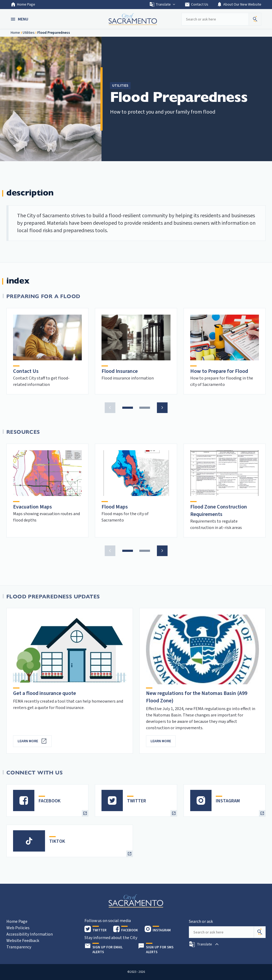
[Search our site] (215, 19)
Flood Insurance (120, 371)
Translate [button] (163, 5)
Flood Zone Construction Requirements (219, 511)
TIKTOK (57, 841)
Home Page (23, 5)
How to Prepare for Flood (219, 371)
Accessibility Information (30, 934)
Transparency (19, 947)
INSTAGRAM (228, 801)
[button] (20, 19)
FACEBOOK (50, 801)
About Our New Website (239, 5)
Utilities (29, 33)
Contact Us (196, 5)
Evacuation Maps (33, 507)
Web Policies (18, 928)
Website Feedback (23, 941)
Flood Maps (115, 507)
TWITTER (137, 801)
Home (15, 33)
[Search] (260, 932)
